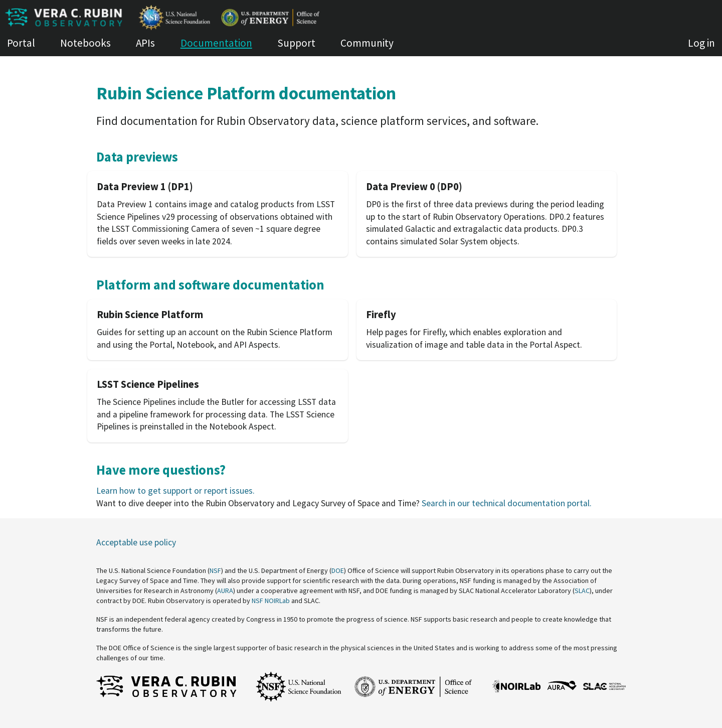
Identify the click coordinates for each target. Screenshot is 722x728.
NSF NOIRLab (271, 601)
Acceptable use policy (136, 542)
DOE (338, 570)
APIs (145, 43)
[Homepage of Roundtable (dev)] (361, 18)
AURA (225, 591)
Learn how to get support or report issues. (175, 491)
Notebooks (85, 43)
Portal (21, 43)
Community (367, 43)
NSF (215, 570)
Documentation (216, 43)
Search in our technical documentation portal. (507, 503)
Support (296, 43)
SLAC (582, 591)
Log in (701, 43)
